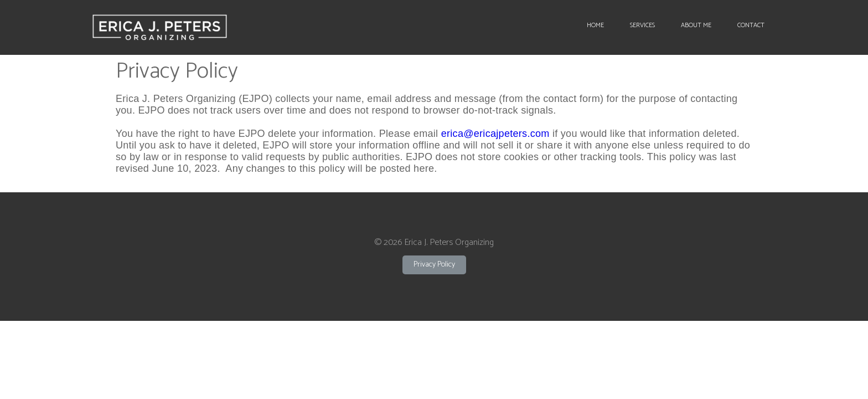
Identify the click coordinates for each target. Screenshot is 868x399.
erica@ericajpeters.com (495, 134)
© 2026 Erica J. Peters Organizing (434, 242)
